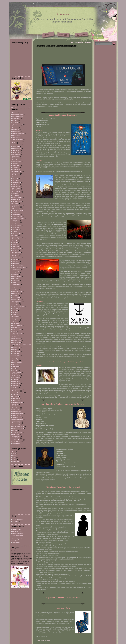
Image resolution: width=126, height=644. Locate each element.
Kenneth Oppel (16, 284)
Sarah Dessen (16, 408)
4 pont (14, 457)
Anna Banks (16, 130)
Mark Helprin (16, 337)
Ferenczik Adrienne (17, 205)
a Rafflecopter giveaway (43, 640)
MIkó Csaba (16, 324)
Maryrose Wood (17, 341)
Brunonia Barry (16, 154)
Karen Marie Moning (18, 265)
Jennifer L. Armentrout (18, 239)
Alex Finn (15, 113)
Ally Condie (15, 122)
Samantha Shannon (18, 402)
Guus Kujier (15, 213)
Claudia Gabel (16, 173)
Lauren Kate (16, 303)
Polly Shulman (16, 378)
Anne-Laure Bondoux (18, 133)
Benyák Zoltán (16, 147)
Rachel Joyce (16, 381)
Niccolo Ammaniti (17, 363)
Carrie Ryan (16, 160)
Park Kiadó (15, 541)
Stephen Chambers (18, 419)
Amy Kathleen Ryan (18, 124)
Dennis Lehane (16, 190)
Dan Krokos (15, 181)
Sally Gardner (16, 400)
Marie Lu (15, 331)
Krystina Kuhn (16, 294)
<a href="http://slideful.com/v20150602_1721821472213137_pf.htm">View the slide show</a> (18, 502)
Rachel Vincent (16, 383)
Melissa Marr (16, 353)
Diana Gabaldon (17, 192)
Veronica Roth (16, 438)
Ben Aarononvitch (17, 141)
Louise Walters (16, 318)
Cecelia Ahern (16, 165)
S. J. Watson (16, 397)
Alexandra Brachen (17, 117)
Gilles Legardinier (17, 209)
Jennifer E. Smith (17, 237)
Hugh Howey (16, 220)
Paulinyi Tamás (16, 376)
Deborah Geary (16, 188)
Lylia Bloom (15, 322)
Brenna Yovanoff (17, 152)
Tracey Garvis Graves (18, 429)
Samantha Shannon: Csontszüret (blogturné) (57, 46)
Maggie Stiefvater (17, 326)
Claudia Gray (16, 175)
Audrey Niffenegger (18, 139)
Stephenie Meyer (17, 421)
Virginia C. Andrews (18, 440)
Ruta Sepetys (16, 395)
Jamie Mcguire (16, 230)
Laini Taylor (15, 295)
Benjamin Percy (17, 145)
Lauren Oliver (16, 305)
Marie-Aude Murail (17, 333)
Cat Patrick (15, 164)
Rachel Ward (16, 385)
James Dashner (17, 226)
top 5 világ (15, 521)
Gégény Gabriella (17, 216)
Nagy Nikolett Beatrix (18, 357)
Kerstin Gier (15, 286)
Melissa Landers (17, 351)
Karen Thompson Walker (19, 267)
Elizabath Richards (17, 197)
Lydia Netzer (16, 320)
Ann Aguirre (15, 128)
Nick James (15, 365)
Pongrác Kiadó (16, 543)
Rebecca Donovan (17, 389)
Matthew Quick (16, 348)
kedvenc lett (16, 461)
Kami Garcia (16, 263)
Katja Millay (15, 275)
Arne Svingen (16, 135)
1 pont (14, 452)
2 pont (14, 454)
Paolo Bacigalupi (17, 372)
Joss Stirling (16, 254)
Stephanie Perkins (17, 417)
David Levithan (16, 186)
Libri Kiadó (15, 537)
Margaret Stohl (16, 327)
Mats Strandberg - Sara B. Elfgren (21, 344)
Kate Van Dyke (16, 271)
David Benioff (16, 184)
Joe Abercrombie (17, 248)
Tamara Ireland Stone (18, 427)
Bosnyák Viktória (17, 149)
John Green (15, 250)
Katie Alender (16, 273)
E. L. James (15, 196)
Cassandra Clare (17, 162)
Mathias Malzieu (17, 342)
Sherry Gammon (17, 415)
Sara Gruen (15, 404)
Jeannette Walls (17, 233)
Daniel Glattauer (17, 182)
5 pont (14, 459)
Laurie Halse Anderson (18, 307)
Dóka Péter (15, 194)
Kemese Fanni (16, 280)
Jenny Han (15, 241)
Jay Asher (15, 231)
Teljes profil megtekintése (18, 566)
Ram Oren (15, 387)
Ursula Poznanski (17, 432)
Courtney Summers (18, 177)
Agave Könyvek (16, 529)
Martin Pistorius (16, 339)
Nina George (16, 366)
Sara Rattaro (16, 406)
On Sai (14, 368)
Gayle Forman (16, 207)
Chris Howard (16, 169)
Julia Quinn (15, 256)
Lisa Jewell (15, 312)
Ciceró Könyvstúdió (18, 533)
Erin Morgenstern (17, 201)
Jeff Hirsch (15, 235)
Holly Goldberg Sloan (18, 218)
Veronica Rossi (16, 436)
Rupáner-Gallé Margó (18, 393)
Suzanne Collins (17, 423)
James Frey (15, 228)
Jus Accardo (16, 262)
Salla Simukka (16, 398)
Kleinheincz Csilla (17, 292)
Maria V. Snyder (17, 329)
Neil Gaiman (16, 361)
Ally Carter (15, 120)
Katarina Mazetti (17, 269)
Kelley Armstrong (17, 277)
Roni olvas (63, 14)
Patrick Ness (16, 374)
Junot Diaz (15, 260)
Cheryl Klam (16, 167)
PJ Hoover (15, 370)
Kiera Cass (15, 290)
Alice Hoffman (16, 118)
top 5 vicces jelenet (17, 519)
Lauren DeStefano (17, 301)
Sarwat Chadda (16, 412)
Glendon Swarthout (17, 211)
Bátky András (16, 156)
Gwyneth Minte (16, 214)
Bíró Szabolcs (16, 158)
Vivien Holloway (17, 442)
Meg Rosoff (15, 349)
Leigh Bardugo (16, 309)
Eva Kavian (15, 203)
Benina (14, 143)
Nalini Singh (16, 359)
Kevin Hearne (16, 288)
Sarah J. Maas (16, 410)
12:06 (51, 49)
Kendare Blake (16, 282)
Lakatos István (16, 297)
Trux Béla (15, 430)
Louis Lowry (16, 316)
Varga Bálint (16, 434)
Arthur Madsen (16, 137)
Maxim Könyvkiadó (17, 539)
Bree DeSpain (16, 150)
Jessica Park (16, 245)
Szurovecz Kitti (16, 425)
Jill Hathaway (16, 246)
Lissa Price (15, 314)
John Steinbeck (16, 252)
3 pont (14, 456)
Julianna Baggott (17, 258)
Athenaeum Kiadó (17, 531)
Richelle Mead (16, 391)
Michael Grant (16, 355)
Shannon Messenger (18, 413)
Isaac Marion (16, 224)
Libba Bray (15, 310)
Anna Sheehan (16, 132)
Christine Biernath (17, 171)
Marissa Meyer (16, 335)
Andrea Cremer (16, 126)
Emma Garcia (16, 199)
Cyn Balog (15, 179)
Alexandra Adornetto (18, 115)
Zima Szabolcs (16, 444)
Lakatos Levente (17, 299)
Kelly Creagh (16, 278)
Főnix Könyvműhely (18, 535)
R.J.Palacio (15, 380)
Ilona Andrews (16, 222)
